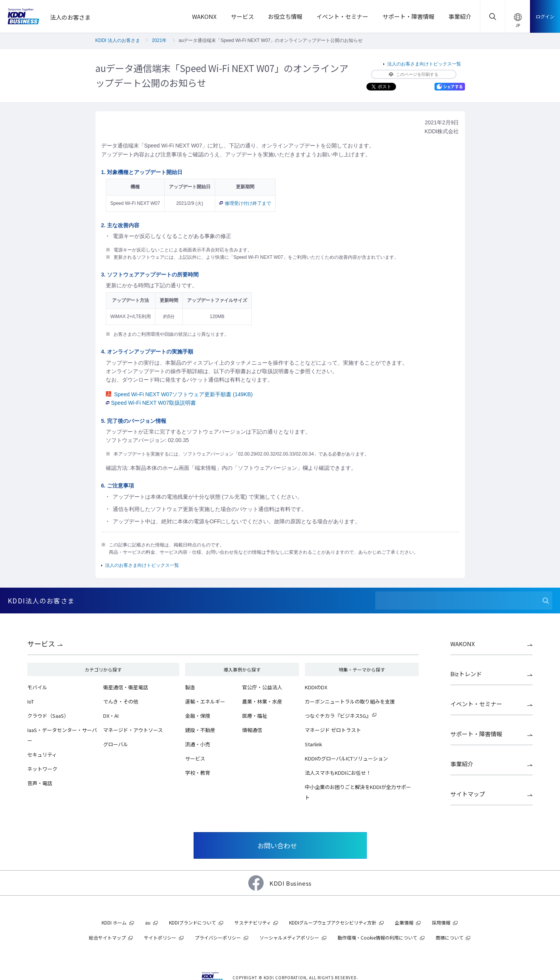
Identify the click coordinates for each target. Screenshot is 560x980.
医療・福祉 (255, 716)
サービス (41, 643)
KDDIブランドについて (192, 922)
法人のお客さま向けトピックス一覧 (424, 64)
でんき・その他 (121, 701)
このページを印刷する (414, 74)
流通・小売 (198, 744)
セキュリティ (42, 755)
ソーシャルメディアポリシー (289, 937)
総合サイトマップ (107, 937)
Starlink (313, 744)
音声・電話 (40, 783)
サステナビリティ (253, 922)
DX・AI (111, 716)
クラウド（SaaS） (48, 716)
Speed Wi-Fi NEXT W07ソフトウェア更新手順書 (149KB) (179, 394)
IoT (31, 701)
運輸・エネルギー (205, 701)
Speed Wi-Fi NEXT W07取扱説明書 (151, 403)
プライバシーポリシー (218, 937)
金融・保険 (198, 716)
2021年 (159, 40)
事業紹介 (462, 764)
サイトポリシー (160, 937)
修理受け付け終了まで (245, 203)
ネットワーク (42, 769)
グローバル (116, 744)
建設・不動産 (200, 730)
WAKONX (463, 644)
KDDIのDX (316, 687)
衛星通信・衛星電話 (126, 687)
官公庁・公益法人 (262, 687)
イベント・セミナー (476, 704)
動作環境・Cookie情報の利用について (377, 937)
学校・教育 (198, 773)
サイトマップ (468, 794)
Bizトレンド (466, 674)
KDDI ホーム (114, 922)
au (148, 922)
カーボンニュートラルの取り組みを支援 (350, 701)
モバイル (37, 687)
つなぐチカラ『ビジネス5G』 (338, 716)
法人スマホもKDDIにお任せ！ (338, 773)
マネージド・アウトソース (133, 730)
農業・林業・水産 (262, 701)
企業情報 (404, 922)
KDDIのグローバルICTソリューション (346, 758)
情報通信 (252, 730)
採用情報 (441, 922)
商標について (450, 937)
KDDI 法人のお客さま (118, 40)
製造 (190, 687)
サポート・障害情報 (476, 734)
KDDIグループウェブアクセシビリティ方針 (333, 922)
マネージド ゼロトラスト (333, 730)
